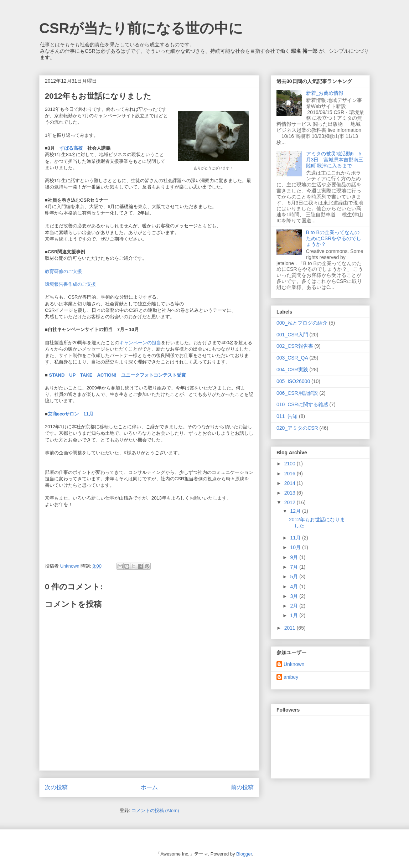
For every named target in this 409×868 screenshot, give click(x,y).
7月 (295, 567)
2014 (291, 483)
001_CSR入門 (292, 335)
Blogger (244, 854)
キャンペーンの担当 (140, 343)
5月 (295, 577)
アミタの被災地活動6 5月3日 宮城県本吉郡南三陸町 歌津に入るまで (335, 160)
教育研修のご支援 (63, 271)
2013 (291, 493)
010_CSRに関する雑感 (302, 404)
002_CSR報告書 (295, 346)
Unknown (294, 664)
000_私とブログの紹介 (302, 323)
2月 (295, 606)
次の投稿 (56, 787)
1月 (295, 615)
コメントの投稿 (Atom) (155, 810)
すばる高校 (71, 148)
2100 (291, 464)
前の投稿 (242, 787)
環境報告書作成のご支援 (70, 284)
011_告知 (287, 416)
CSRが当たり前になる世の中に (141, 28)
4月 (295, 587)
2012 (291, 502)
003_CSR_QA (292, 358)
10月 (296, 547)
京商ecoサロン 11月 (71, 414)
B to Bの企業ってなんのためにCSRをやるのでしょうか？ (334, 238)
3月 (295, 596)
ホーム (149, 787)
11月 (296, 538)
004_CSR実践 (292, 370)
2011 (291, 628)
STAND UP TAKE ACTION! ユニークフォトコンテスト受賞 (117, 375)
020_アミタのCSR (297, 428)
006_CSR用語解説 (297, 393)
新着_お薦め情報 (327, 93)
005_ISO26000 (293, 381)
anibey (291, 677)
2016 (291, 474)
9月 (295, 557)
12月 (296, 511)
